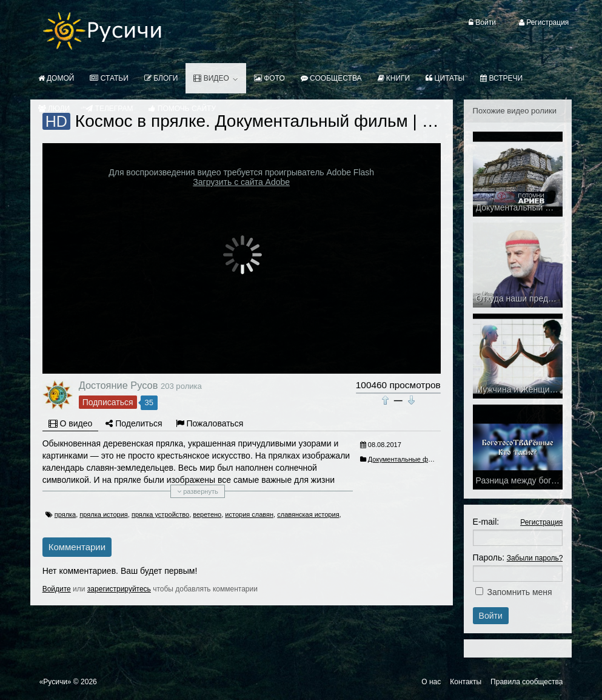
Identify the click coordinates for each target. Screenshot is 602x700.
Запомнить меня (520, 592)
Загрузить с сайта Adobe (241, 182)
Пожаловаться (210, 423)
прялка (65, 514)
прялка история (103, 514)
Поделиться (134, 423)
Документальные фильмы (408, 459)
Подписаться (108, 402)
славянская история (308, 514)
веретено (207, 514)
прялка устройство (160, 514)
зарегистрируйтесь (119, 589)
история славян (249, 514)
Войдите (57, 589)
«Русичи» (55, 682)
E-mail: (486, 522)
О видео (71, 423)
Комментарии (77, 547)
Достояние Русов (119, 385)
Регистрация (541, 522)
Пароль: (489, 557)
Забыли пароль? (535, 558)
